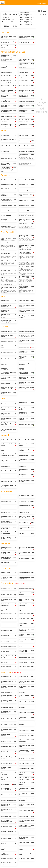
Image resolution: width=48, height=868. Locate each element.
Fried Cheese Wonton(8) (9, 189)
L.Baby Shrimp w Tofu (9, 667)
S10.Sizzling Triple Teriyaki (26, 271)
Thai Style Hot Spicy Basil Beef (9, 424)
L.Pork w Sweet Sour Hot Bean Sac (9, 696)
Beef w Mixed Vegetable (26, 403)
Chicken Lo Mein (9, 502)
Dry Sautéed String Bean (26, 553)
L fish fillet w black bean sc (26, 667)
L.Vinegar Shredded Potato (26, 640)
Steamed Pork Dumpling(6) (9, 195)
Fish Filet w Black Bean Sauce (26, 466)
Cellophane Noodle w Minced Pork (9, 111)
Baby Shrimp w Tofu (9, 471)
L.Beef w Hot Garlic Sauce (27, 774)
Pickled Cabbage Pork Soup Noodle (9, 538)
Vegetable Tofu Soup (26, 151)
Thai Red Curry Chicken (9, 378)
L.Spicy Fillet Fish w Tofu (27, 615)
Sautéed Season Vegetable (26, 111)
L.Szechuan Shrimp (26, 657)
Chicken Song (26, 215)
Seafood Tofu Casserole (27, 116)
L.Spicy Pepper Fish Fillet (27, 646)
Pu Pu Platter (27, 226)
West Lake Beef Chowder (26, 157)
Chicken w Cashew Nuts (9, 346)
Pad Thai (26, 533)
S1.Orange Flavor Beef (9, 240)
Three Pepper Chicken (9, 67)
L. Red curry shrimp (9, 828)
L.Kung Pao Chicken (9, 595)
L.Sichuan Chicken (9, 753)
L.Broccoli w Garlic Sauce (27, 849)
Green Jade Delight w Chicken (26, 364)
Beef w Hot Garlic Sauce (9, 409)
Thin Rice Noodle (9, 507)
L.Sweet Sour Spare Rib (26, 610)
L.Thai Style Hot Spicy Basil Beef (9, 789)
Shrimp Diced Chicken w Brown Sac (9, 455)
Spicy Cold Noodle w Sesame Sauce (27, 220)
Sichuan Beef (26, 414)
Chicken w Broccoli (9, 331)
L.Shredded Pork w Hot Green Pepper (9, 701)
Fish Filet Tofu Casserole (9, 121)
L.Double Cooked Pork (27, 600)
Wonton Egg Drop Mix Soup (9, 140)
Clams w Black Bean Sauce (27, 125)
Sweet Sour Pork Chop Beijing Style (9, 81)
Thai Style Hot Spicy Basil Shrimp (9, 486)
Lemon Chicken (26, 352)
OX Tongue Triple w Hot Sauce (9, 37)
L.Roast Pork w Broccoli (26, 677)
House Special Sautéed (9, 58)
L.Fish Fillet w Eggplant (26, 624)
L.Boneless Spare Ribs (9, 677)
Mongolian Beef (9, 414)
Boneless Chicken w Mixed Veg (9, 368)
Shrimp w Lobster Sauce (26, 445)
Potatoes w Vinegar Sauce (27, 106)
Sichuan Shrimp (26, 455)
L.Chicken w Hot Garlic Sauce (9, 712)
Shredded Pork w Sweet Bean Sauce (9, 72)
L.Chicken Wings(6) (9, 719)
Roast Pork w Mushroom (9, 311)
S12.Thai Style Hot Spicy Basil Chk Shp (27, 280)
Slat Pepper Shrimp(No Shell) (9, 101)
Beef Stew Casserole (26, 101)
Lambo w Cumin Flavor (27, 82)
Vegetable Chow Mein (26, 502)
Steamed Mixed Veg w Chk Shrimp (26, 578)
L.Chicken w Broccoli (9, 707)
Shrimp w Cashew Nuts (9, 450)
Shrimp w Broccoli (9, 440)
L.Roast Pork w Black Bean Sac (9, 687)
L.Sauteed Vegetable (9, 646)
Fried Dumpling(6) (26, 190)
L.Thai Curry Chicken (9, 725)
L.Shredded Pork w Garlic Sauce (9, 605)
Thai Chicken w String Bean (26, 378)
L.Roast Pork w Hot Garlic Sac (26, 682)
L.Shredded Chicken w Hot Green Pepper (9, 763)
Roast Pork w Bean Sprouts (26, 306)
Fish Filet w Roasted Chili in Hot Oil (9, 91)
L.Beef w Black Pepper (9, 778)
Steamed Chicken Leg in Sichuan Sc (9, 42)
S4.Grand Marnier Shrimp (26, 247)
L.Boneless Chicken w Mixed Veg (26, 741)
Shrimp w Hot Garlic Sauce (9, 445)
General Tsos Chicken (27, 358)
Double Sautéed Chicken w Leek (27, 373)
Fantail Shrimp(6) (26, 210)
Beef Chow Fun (9, 512)
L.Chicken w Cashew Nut (9, 730)
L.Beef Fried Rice (26, 833)
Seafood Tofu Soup (26, 163)
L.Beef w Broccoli (26, 769)
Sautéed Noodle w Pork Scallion (9, 528)
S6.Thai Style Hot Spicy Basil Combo (27, 255)
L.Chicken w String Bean (9, 600)
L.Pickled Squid (9, 625)
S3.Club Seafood (9, 247)
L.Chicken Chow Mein (26, 702)
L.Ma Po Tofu (9, 636)
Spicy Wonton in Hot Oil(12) (27, 195)
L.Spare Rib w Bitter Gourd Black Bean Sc (9, 619)
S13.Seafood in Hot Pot (9, 290)
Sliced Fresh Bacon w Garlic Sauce (27, 37)
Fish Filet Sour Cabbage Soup (9, 164)
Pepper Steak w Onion (26, 409)
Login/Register (42, 3)
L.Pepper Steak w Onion (9, 768)
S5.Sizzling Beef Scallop (9, 256)
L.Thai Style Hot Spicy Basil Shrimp (9, 821)
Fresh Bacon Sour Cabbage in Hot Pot (9, 125)
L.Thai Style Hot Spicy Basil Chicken (27, 751)
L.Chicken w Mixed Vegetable (26, 707)
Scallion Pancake (9, 215)
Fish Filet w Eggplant (9, 96)
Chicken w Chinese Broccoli (26, 383)
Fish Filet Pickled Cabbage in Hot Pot (27, 121)
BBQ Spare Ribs (26, 185)
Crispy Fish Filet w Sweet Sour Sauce (26, 86)
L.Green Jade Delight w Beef (26, 794)
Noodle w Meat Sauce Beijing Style (9, 522)
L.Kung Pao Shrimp (27, 812)
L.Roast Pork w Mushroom (26, 692)
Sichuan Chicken (26, 347)
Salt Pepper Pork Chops (27, 77)
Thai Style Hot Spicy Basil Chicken (9, 373)
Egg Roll (9, 180)
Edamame (9, 220)
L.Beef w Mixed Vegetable (9, 774)
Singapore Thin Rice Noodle (27, 506)
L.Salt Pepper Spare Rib (9, 610)
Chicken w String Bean (26, 341)
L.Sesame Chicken (26, 736)
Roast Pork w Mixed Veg (26, 301)
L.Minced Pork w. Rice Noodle (26, 630)
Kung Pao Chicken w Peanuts (27, 60)
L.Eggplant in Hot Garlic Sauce (9, 854)
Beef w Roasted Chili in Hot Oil (9, 87)
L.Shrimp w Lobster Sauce (26, 805)
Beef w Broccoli (9, 404)
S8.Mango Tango (27, 263)
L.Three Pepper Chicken (27, 594)
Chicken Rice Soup (26, 146)
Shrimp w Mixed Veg (26, 440)
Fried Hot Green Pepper (9, 47)
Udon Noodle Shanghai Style (9, 533)
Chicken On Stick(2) (9, 205)
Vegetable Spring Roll (26, 180)
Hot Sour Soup (26, 141)
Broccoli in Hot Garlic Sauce (27, 548)
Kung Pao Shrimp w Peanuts (27, 450)
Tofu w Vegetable (26, 559)
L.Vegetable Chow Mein (9, 849)
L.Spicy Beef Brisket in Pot (9, 657)
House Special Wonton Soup (9, 151)
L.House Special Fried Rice (26, 838)
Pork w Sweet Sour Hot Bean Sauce (27, 72)
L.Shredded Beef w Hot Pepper (9, 662)
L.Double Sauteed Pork (27, 696)
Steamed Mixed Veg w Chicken (26, 573)
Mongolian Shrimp (9, 481)
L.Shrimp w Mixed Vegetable (26, 800)
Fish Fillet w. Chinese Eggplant (9, 466)
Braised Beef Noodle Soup (9, 517)
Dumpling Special (9, 227)
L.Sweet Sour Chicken (26, 718)
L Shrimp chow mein (9, 859)
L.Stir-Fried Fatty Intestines (27, 620)
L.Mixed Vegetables (9, 844)
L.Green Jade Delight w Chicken (9, 757)
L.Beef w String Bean (26, 789)
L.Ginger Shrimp (26, 816)
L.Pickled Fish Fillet (9, 630)
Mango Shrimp (9, 476)
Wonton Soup (9, 135)
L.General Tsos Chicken (9, 735)
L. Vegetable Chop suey (9, 863)
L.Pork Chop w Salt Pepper (26, 687)
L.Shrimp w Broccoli (9, 800)
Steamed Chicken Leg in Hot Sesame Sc (27, 42)
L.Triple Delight (9, 641)
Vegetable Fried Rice (9, 497)
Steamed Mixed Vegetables (9, 573)
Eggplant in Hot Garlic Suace (9, 553)
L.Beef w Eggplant (9, 795)
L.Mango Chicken (26, 731)
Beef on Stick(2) (26, 200)
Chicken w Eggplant (9, 342)
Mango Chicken (9, 384)
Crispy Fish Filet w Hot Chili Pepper (27, 96)
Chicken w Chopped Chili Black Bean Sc (9, 388)
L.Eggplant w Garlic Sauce (27, 635)
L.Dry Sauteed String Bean (26, 854)
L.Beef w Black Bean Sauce (26, 784)
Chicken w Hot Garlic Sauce (9, 336)
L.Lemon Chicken (9, 741)
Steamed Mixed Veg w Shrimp (9, 578)
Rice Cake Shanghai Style (26, 528)
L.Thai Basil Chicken (27, 589)
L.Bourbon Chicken (9, 588)
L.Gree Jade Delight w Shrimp (26, 821)
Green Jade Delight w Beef (9, 430)
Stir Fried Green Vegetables (9, 563)
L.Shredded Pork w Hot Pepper (27, 605)
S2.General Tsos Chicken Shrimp (27, 239)
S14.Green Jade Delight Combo (26, 289)
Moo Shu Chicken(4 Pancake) (26, 368)
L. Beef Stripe (9, 652)
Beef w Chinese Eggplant (26, 419)
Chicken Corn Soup (9, 159)
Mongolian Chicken (9, 359)
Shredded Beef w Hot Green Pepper (9, 77)
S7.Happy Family (9, 263)
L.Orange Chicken (26, 763)
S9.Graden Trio (9, 273)
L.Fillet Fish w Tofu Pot (9, 614)
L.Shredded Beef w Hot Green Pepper (27, 779)
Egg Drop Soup (26, 135)
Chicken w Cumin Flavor (9, 393)
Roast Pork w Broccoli (9, 301)
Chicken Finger (9, 210)
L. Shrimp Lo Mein (26, 859)
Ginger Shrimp (9, 461)
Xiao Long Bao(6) (9, 200)
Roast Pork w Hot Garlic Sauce (9, 306)
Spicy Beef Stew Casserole (9, 106)
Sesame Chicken (9, 364)
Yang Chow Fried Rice (26, 496)
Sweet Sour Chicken (9, 353)
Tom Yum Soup (9, 169)
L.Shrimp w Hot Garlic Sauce (9, 805)
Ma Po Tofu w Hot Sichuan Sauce (9, 558)
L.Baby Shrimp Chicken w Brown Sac (26, 826)
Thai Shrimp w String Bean (27, 476)
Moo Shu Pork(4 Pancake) (9, 316)
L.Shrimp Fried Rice (9, 838)
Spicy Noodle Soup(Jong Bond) (26, 512)
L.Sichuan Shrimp (9, 816)
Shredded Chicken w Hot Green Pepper (27, 388)
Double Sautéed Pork (27, 65)
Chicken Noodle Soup (9, 146)
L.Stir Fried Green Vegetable (26, 843)
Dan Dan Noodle (26, 523)
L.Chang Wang (26, 663)
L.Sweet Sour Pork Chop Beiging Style (9, 692)
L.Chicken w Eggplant (9, 747)
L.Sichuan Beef (9, 784)
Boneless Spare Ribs (9, 185)
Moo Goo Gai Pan (26, 336)
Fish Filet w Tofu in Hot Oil (27, 91)
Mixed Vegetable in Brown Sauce (9, 548)
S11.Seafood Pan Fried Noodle (9, 281)
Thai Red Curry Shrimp (27, 470)
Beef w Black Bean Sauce (9, 419)
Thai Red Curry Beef (27, 425)
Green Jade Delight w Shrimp (26, 481)
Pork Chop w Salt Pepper (26, 316)
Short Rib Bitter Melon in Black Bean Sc (9, 116)
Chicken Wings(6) (26, 205)
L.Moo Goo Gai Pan (26, 758)
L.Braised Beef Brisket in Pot (26, 651)
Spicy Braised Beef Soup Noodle (27, 517)
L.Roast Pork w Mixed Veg (9, 682)
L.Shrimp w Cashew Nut (9, 810)
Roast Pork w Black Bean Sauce (26, 311)
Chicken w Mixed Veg (26, 331)
